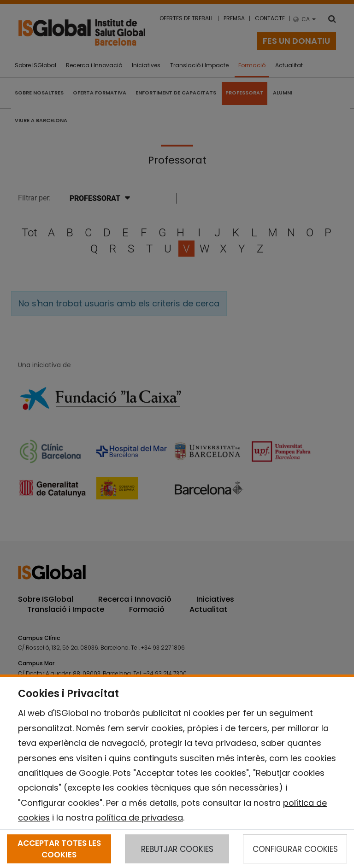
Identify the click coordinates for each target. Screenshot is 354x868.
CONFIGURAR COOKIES (295, 849)
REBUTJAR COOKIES (177, 849)
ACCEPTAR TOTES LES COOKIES (59, 849)
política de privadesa (139, 818)
